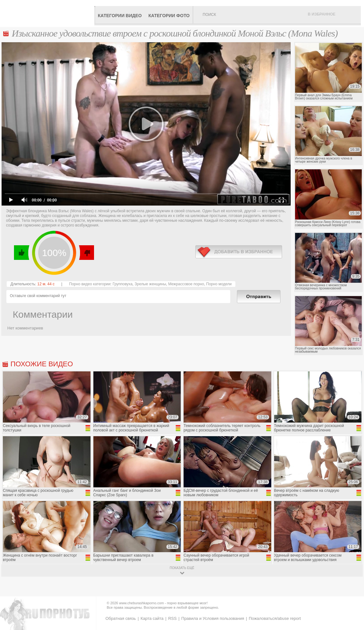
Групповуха (122, 284)
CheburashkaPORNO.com (49, 13)
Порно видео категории (90, 284)
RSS (172, 618)
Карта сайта (152, 618)
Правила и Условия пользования (213, 618)
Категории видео (120, 16)
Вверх (352, 591)
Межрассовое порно (186, 284)
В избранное (322, 14)
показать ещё (182, 568)
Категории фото (169, 16)
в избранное (239, 252)
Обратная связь (121, 618)
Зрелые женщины (150, 284)
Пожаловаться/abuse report (275, 618)
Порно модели (219, 284)
